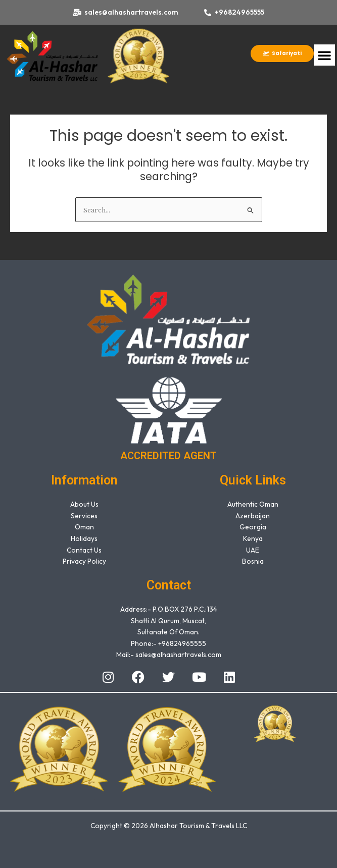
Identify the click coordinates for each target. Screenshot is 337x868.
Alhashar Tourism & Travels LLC (198, 826)
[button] (324, 55)
